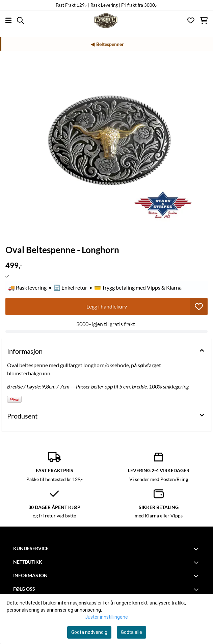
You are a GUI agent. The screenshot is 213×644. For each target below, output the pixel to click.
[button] (199, 306)
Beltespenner (110, 44)
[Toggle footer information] (197, 549)
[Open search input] (20, 20)
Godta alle (131, 632)
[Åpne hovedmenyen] (8, 20)
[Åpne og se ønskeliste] (191, 20)
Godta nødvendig (89, 632)
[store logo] (106, 20)
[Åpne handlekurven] (204, 20)
